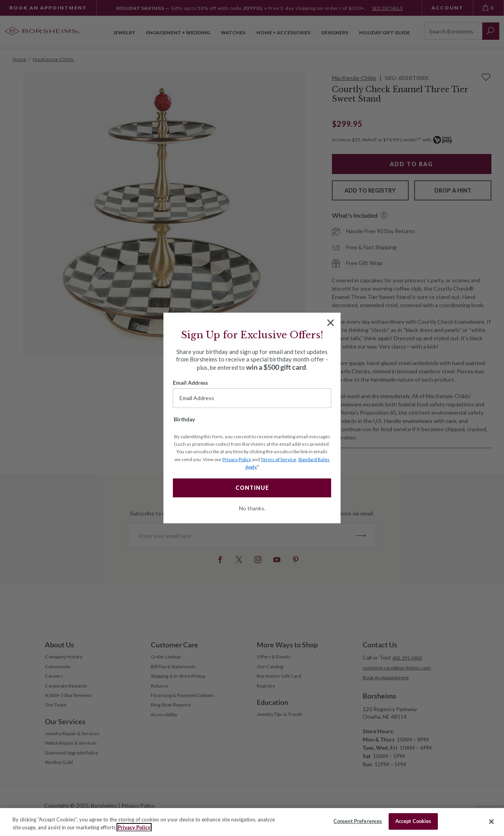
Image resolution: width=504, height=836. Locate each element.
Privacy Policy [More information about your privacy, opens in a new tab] (134, 827)
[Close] (491, 821)
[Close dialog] (331, 323)
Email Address (190, 383)
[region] (252, 822)
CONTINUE (252, 488)
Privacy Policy (237, 459)
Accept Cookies (413, 821)
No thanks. (252, 508)
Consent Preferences (358, 821)
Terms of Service (278, 459)
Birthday (184, 419)
